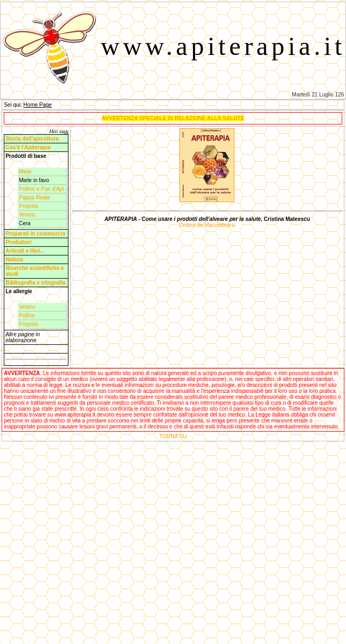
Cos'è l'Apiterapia (28, 147)
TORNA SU (173, 436)
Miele (25, 172)
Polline (27, 316)
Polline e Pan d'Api (41, 189)
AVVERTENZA (22, 373)
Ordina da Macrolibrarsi (207, 225)
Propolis (29, 206)
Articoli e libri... (25, 251)
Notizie (14, 259)
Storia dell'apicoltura (32, 139)
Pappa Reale (34, 198)
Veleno (27, 215)
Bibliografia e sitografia (35, 283)
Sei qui (12, 105)
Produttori (18, 242)
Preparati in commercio (35, 234)
